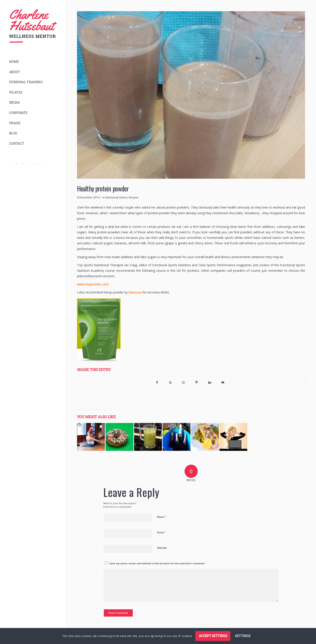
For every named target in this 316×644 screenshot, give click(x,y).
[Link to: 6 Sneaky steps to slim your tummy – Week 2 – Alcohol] (177, 437)
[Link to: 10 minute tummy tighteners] (91, 437)
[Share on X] (170, 382)
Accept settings (213, 636)
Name (162, 517)
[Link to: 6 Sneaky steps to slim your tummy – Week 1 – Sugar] (119, 437)
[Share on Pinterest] (197, 382)
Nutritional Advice (116, 197)
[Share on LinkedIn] (210, 382)
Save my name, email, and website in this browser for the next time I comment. (157, 563)
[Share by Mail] (223, 382)
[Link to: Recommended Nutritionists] (205, 437)
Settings (243, 636)
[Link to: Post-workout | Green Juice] (148, 437)
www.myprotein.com (93, 284)
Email (162, 532)
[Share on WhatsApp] (183, 382)
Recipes (134, 197)
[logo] (33, 26)
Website (162, 548)
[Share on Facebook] (157, 382)
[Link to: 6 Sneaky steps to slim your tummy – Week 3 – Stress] (233, 437)
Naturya (135, 292)
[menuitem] (33, 62)
